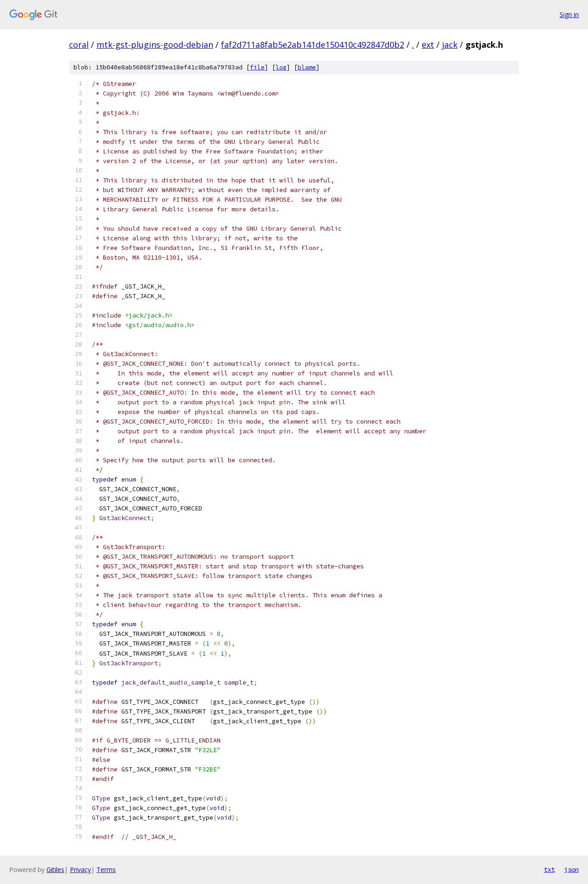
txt (549, 869)
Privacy (80, 870)
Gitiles (55, 870)
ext (428, 45)
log (281, 67)
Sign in (569, 14)
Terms (106, 870)
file (257, 67)
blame (307, 67)
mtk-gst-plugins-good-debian (155, 45)
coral (79, 45)
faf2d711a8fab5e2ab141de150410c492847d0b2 (313, 45)
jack (450, 45)
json (571, 869)
